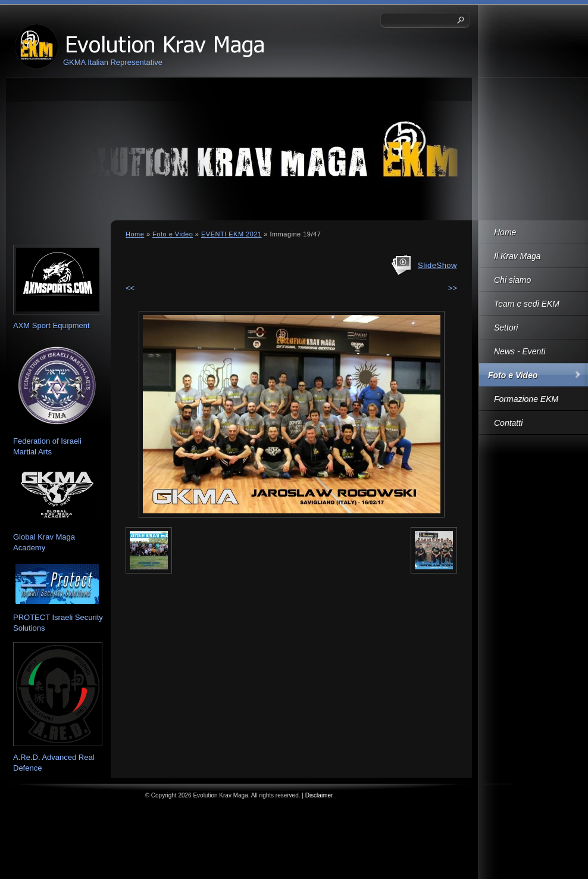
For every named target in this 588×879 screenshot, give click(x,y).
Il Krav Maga (517, 256)
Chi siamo (512, 280)
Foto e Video (513, 375)
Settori (506, 328)
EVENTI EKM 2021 (232, 234)
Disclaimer (319, 795)
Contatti (508, 423)
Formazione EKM (526, 399)
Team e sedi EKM (527, 304)
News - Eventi (520, 351)
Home (505, 232)
